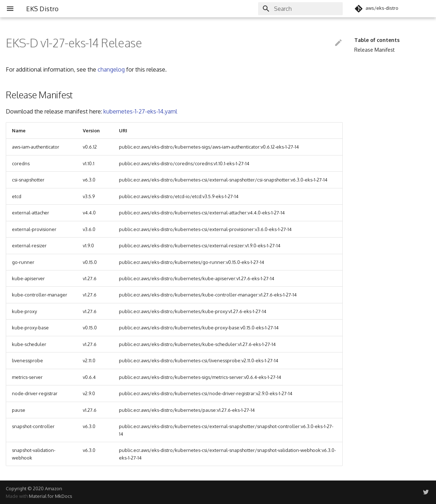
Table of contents (377, 40)
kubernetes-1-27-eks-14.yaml (140, 111)
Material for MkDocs (50, 496)
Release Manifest (375, 50)
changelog (111, 69)
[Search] (300, 9)
